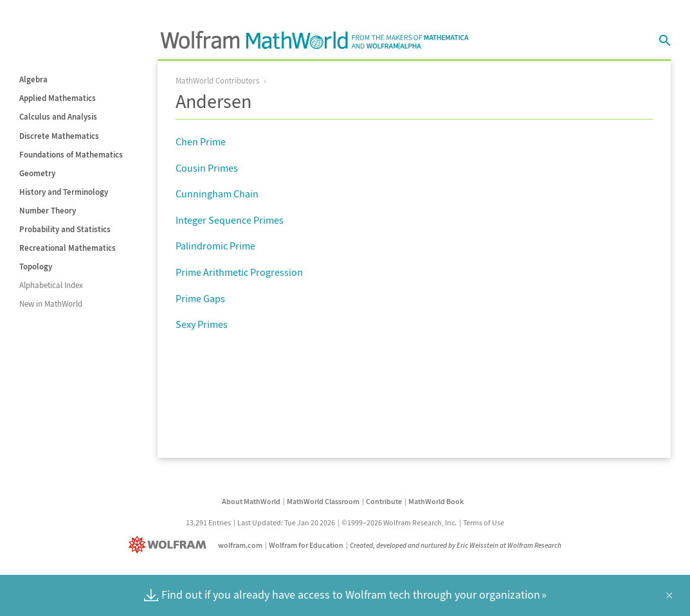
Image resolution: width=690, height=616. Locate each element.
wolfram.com (240, 545)
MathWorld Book (436, 501)
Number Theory (48, 211)
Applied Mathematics (58, 98)
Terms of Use (484, 522)
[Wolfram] (170, 545)
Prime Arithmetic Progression (239, 272)
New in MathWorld (51, 304)
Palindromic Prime (215, 246)
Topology (36, 267)
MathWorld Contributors (217, 81)
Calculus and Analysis (58, 117)
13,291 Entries (208, 522)
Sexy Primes (202, 324)
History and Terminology (64, 192)
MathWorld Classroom (323, 501)
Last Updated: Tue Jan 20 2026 (286, 522)
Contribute (384, 501)
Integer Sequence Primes (230, 220)
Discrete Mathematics (59, 136)
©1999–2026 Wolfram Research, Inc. (399, 522)
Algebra (33, 79)
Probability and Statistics (65, 229)
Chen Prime (201, 141)
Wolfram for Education (306, 545)
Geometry (37, 173)
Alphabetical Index (51, 285)
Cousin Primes (207, 168)
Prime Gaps (200, 298)
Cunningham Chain (217, 194)
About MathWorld (251, 501)
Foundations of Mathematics (71, 155)
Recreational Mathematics (68, 248)
